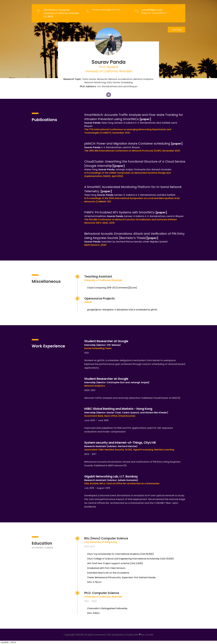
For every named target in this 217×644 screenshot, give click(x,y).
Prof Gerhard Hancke (146, 578)
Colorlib (149, 635)
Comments (123, 288)
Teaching (176, 30)
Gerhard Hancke (127, 446)
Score (134, 288)
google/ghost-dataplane (101, 310)
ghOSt (155, 310)
